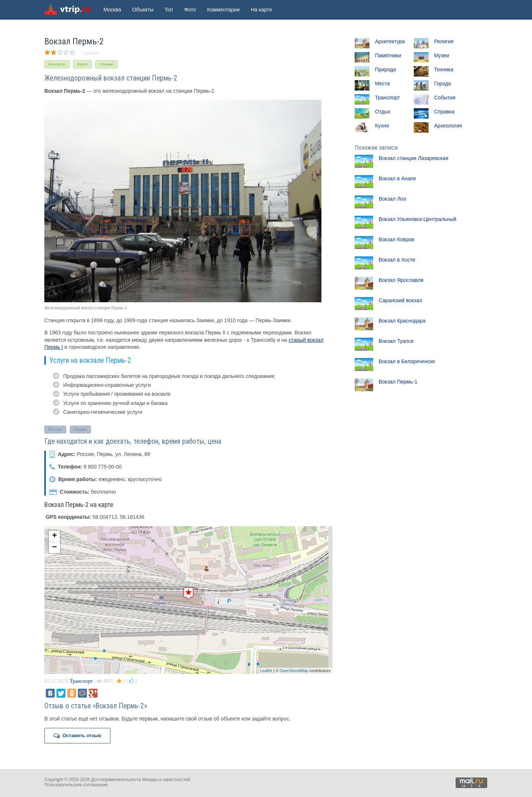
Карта (82, 64)
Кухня (382, 126)
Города (443, 84)
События (445, 98)
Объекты (143, 10)
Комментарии (224, 10)
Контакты (57, 64)
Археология (448, 126)
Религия (444, 41)
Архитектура (390, 41)
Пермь (80, 429)
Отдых (383, 112)
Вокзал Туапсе (396, 341)
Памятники (388, 55)
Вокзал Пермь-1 (398, 382)
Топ (169, 10)
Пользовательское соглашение (76, 785)
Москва (112, 10)
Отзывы (106, 64)
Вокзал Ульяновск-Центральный (417, 219)
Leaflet (266, 671)
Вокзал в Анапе (397, 178)
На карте (262, 10)
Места (383, 84)
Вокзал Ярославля (401, 280)
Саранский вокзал (400, 300)
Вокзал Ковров (396, 239)
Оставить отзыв (77, 736)
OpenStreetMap (294, 671)
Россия (55, 429)
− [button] (54, 548)
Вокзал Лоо (392, 199)
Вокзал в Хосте (397, 260)
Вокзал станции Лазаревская (414, 158)
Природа (386, 69)
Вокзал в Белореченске (407, 361)
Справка (444, 112)
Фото (190, 10)
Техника (444, 69)
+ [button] (54, 536)
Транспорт (81, 681)
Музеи (442, 55)
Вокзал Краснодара (402, 321)
